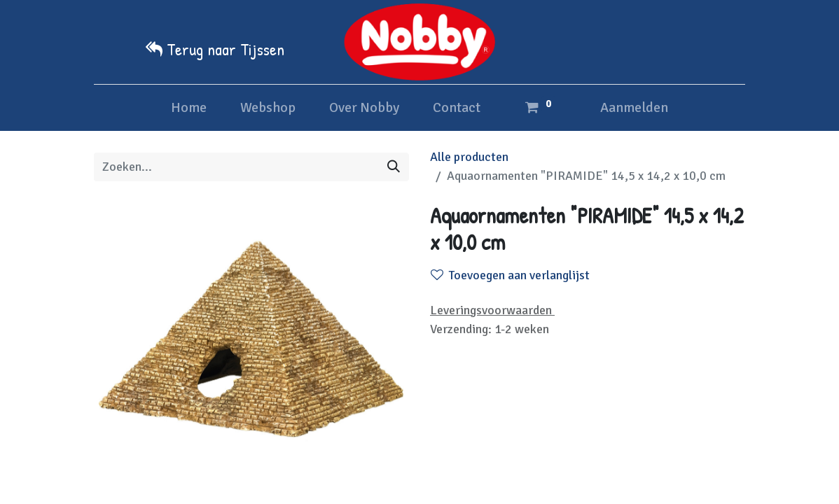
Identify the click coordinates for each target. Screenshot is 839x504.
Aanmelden (634, 107)
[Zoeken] (394, 167)
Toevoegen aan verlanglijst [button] (510, 275)
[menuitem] (189, 108)
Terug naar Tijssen (226, 49)
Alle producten (469, 157)
